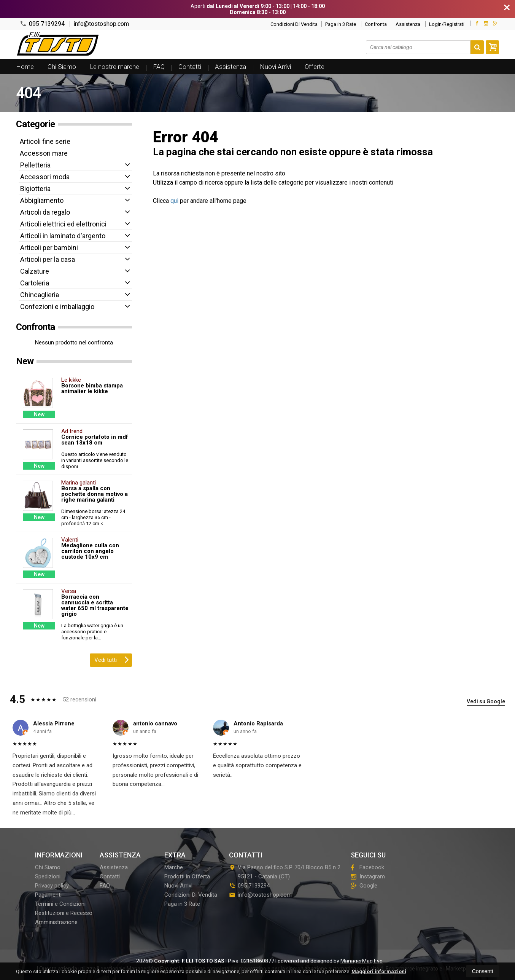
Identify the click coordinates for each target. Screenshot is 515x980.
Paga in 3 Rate (341, 24)
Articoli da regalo (45, 212)
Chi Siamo (62, 67)
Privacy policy (52, 886)
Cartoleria (35, 283)
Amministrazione (56, 922)
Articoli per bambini (49, 248)
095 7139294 (42, 24)
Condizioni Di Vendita (294, 24)
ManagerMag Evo (362, 961)
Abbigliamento (42, 200)
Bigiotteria (35, 189)
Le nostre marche (114, 67)
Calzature (35, 271)
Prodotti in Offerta (187, 876)
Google (364, 886)
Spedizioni (48, 876)
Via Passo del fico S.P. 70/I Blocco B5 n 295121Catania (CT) (285, 872)
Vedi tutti (112, 659)
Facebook (367, 867)
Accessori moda (45, 177)
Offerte (315, 67)
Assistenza (408, 24)
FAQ (159, 67)
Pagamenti (48, 895)
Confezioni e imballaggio (57, 307)
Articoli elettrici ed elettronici (63, 224)
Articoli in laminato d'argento (63, 236)
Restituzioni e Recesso (64, 913)
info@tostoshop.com (101, 24)
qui (174, 201)
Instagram (368, 876)
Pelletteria (35, 165)
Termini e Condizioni (60, 904)
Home (25, 67)
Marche (174, 867)
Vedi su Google (486, 701)
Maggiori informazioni (379, 971)
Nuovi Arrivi (275, 67)
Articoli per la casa (48, 259)
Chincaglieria (40, 295)
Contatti (190, 67)
